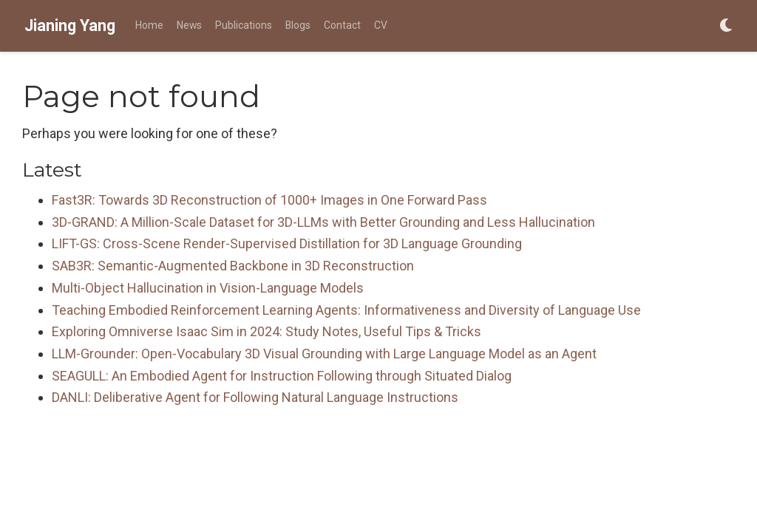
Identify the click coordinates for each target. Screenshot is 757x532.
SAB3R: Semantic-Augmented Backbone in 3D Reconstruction (233, 266)
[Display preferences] (726, 26)
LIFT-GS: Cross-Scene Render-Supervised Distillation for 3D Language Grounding (287, 243)
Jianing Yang (70, 25)
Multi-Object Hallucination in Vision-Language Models (208, 288)
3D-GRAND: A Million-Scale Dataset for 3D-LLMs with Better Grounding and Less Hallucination (323, 222)
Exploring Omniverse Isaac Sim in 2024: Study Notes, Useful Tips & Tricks (267, 331)
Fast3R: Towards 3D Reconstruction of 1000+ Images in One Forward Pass (269, 200)
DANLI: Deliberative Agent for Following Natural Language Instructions (255, 397)
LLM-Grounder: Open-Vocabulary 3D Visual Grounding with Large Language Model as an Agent (324, 354)
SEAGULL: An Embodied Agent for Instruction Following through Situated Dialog (282, 376)
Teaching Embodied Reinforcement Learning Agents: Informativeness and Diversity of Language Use (346, 310)
